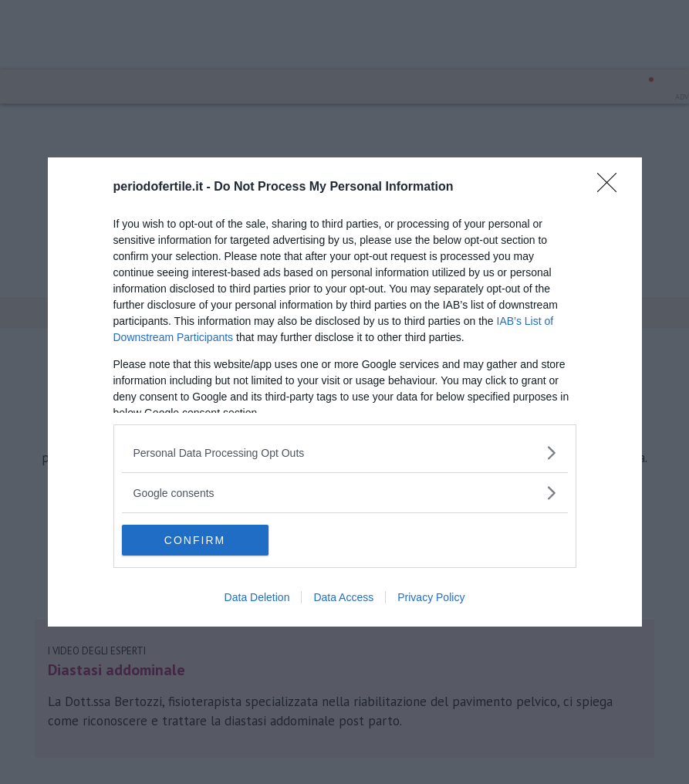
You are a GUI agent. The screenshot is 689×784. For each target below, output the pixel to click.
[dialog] (345, 392)
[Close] (612, 188)
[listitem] (345, 453)
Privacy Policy (431, 597)
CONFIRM (195, 540)
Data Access (343, 597)
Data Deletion (257, 597)
